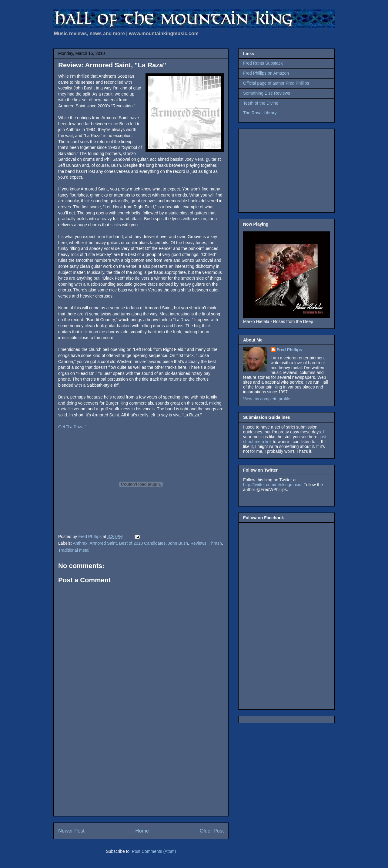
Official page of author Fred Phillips (276, 83)
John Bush (178, 543)
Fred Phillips (289, 350)
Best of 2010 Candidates (142, 543)
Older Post (212, 831)
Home (142, 831)
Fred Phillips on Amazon (266, 73)
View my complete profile (267, 399)
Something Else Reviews (267, 93)
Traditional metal (74, 550)
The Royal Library (260, 113)
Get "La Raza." (72, 427)
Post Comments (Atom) (154, 851)
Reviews (198, 543)
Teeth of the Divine (261, 103)
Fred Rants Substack (263, 63)
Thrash (215, 543)
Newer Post (71, 831)
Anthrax (80, 543)
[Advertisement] (141, 769)
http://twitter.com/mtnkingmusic (272, 485)
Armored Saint (103, 543)
